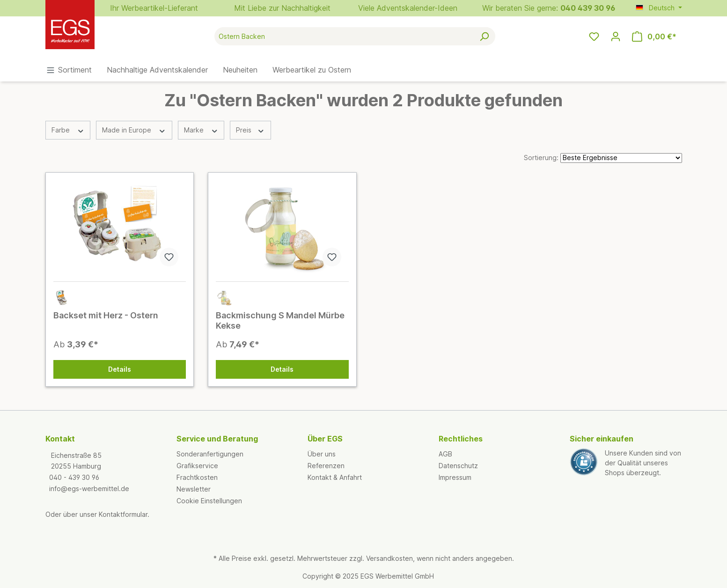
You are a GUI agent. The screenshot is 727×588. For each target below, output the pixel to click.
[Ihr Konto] (616, 37)
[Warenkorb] (654, 37)
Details (120, 369)
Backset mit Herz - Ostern (106, 315)
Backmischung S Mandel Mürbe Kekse (280, 320)
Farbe (68, 130)
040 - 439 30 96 (74, 477)
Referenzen (326, 466)
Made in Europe (134, 130)
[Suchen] (484, 36)
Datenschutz (458, 466)
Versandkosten (389, 558)
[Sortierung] (621, 158)
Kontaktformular (123, 514)
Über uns (322, 454)
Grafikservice (197, 466)
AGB (445, 454)
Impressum (455, 477)
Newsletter (194, 489)
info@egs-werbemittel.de (89, 489)
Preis (250, 130)
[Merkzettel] (594, 37)
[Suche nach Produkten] (344, 36)
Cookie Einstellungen (209, 501)
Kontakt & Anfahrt (335, 477)
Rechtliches (461, 439)
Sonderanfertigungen (210, 454)
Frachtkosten (197, 477)
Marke (201, 130)
